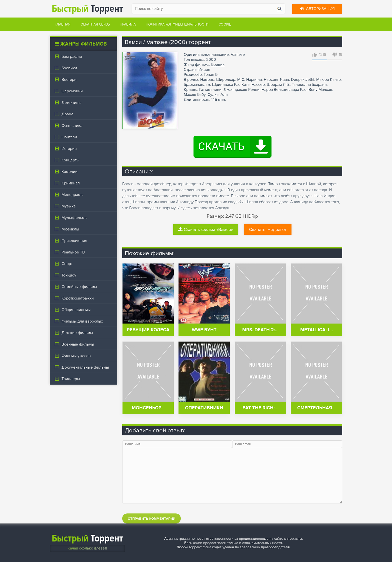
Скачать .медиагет (268, 229)
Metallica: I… (316, 330)
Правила (128, 24)
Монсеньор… (148, 408)
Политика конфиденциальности (177, 24)
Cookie (225, 24)
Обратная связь (95, 24)
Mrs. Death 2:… (260, 330)
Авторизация (317, 9)
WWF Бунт (204, 330)
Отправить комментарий (151, 519)
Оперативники (204, 408)
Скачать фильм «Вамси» (206, 229)
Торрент (87, 9)
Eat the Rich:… (260, 408)
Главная (63, 24)
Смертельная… (316, 408)
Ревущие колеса (148, 330)
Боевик (218, 65)
